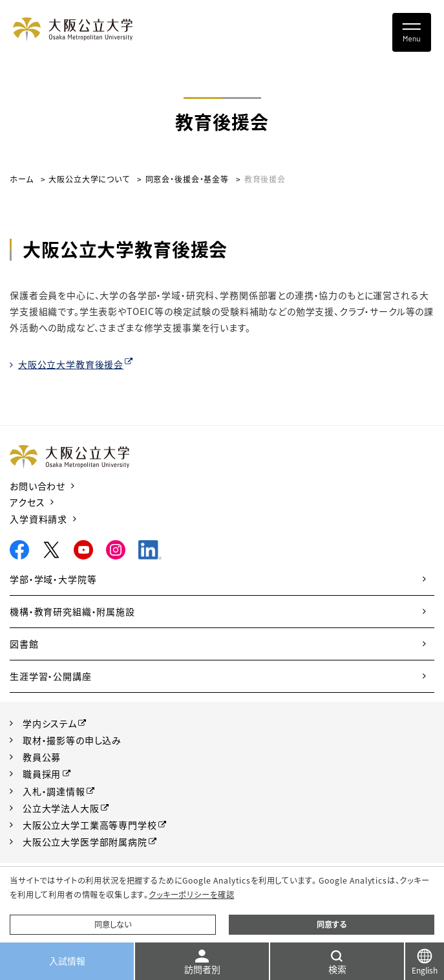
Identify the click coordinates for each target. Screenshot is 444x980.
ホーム (22, 179)
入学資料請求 (38, 519)
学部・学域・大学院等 (53, 579)
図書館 (24, 644)
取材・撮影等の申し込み (72, 740)
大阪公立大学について (89, 179)
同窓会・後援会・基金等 (187, 179)
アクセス (27, 502)
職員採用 (42, 774)
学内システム (50, 723)
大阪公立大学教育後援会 (71, 364)
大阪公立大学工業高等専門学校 (90, 825)
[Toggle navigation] (412, 32)
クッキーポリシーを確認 (191, 895)
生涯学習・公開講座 (51, 676)
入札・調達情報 (54, 791)
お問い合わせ (37, 486)
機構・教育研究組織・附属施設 (72, 611)
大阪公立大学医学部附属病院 (85, 842)
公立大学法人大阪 (61, 808)
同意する (332, 924)
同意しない (113, 924)
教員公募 (42, 757)
